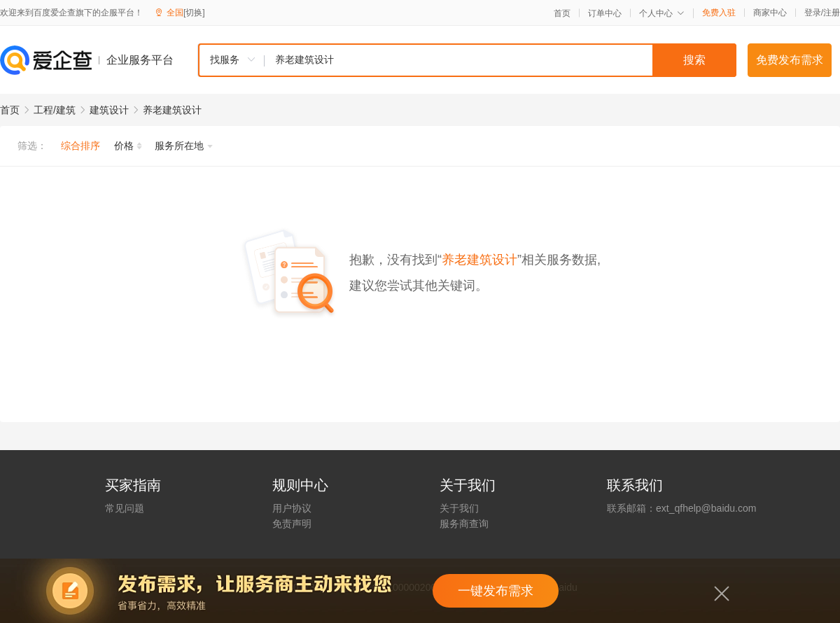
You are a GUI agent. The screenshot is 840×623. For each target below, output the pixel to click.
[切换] (194, 13)
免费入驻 (719, 13)
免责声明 (292, 524)
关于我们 (459, 508)
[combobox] (467, 60)
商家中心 (770, 13)
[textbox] (500, 60)
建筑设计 (109, 110)
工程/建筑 (55, 110)
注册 (832, 13)
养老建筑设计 (172, 110)
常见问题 (125, 508)
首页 (562, 13)
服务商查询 (464, 524)
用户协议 (292, 508)
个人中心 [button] (662, 13)
